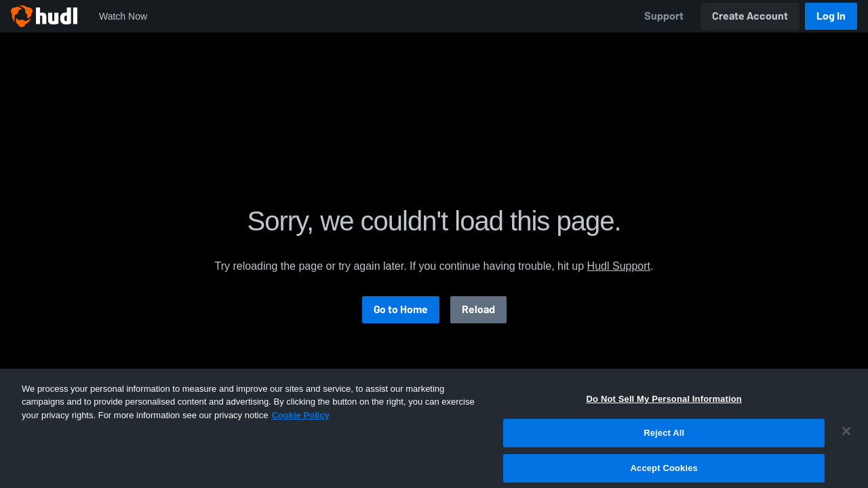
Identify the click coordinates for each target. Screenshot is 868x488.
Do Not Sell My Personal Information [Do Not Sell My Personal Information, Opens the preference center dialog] (664, 438)
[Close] (846, 470)
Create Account (750, 16)
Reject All (664, 471)
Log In (831, 16)
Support (664, 16)
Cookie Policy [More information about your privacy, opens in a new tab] (300, 454)
